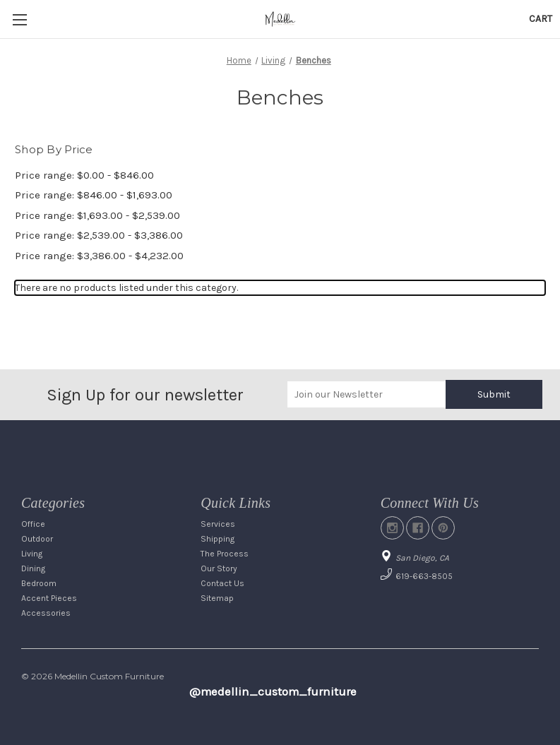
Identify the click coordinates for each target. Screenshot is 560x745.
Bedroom (39, 583)
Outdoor (37, 539)
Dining (33, 568)
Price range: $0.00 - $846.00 (84, 175)
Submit (494, 394)
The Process (225, 554)
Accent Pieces (49, 598)
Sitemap (217, 598)
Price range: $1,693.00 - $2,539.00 (97, 215)
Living (32, 554)
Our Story (219, 568)
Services (218, 524)
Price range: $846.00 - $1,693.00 (94, 195)
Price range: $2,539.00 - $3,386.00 (99, 235)
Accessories (46, 613)
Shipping (218, 539)
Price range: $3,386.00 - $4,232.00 (99, 256)
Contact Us (222, 583)
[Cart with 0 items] (541, 19)
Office (33, 524)
